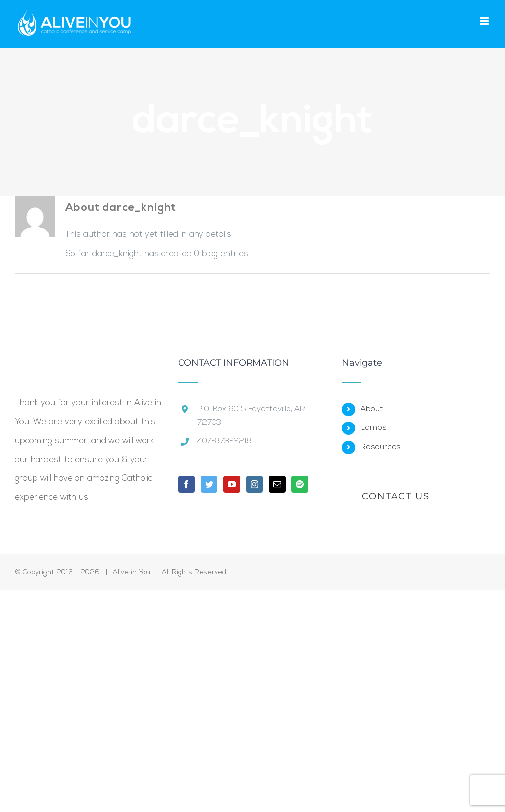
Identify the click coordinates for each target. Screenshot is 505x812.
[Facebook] (186, 484)
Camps (374, 428)
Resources (381, 447)
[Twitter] (209, 484)
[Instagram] (254, 484)
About (372, 409)
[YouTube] (232, 484)
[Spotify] (300, 484)
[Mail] (277, 484)
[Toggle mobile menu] (485, 21)
